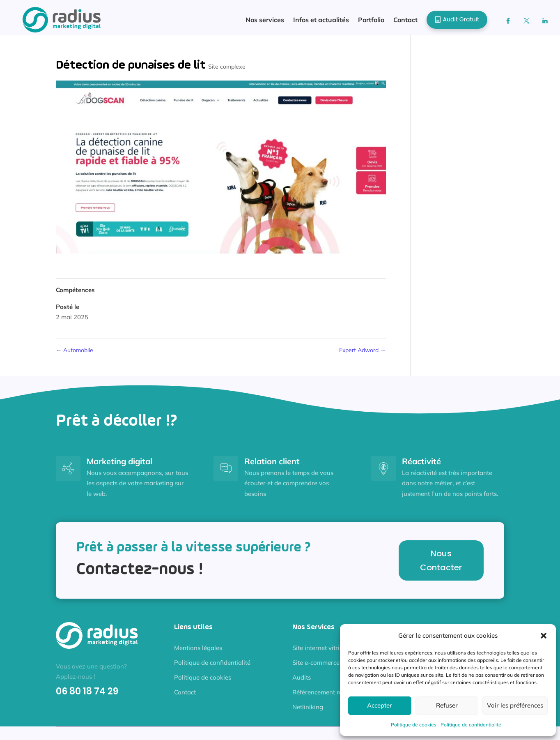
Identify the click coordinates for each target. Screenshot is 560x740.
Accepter (380, 705)
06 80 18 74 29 (87, 695)
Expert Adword (363, 354)
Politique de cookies (414, 725)
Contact (185, 696)
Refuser (447, 705)
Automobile (75, 354)
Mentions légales (198, 652)
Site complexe (227, 71)
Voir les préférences (515, 705)
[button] (544, 636)
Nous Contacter (441, 565)
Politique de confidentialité (471, 725)
